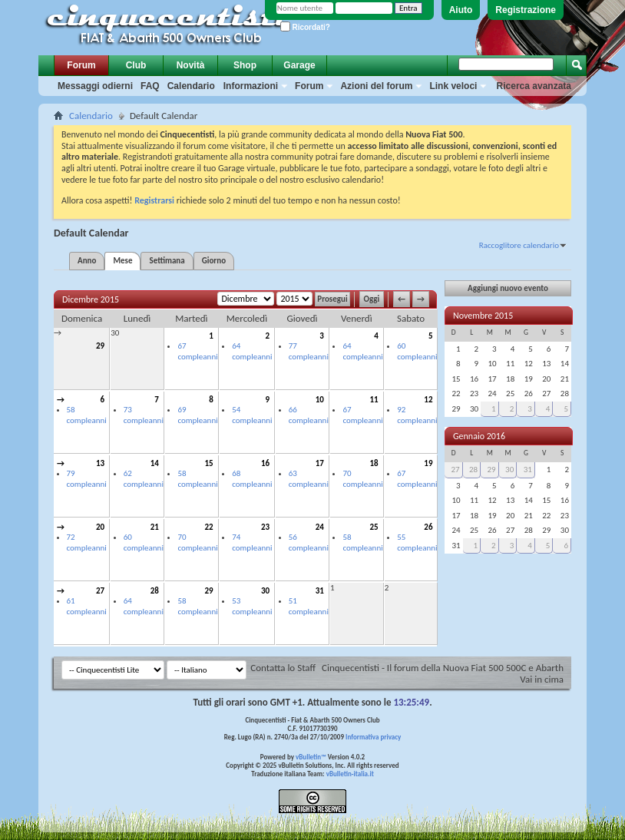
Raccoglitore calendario (519, 245)
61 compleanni (87, 606)
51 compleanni (309, 606)
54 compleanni (252, 415)
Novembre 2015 (483, 316)
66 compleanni (309, 415)
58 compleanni (87, 415)
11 (374, 400)
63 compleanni (309, 479)
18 (374, 463)
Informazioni (251, 86)
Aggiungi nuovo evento (508, 288)
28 (155, 591)
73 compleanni (144, 415)
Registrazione (526, 10)
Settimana (167, 261)
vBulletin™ (311, 757)
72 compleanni (87, 542)
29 (100, 346)
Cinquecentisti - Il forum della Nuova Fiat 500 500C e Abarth (443, 668)
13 (100, 463)
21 (155, 527)
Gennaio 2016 (479, 436)
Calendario (191, 86)
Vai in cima (542, 679)
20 (100, 527)
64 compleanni (252, 351)
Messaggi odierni (95, 86)
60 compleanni (417, 351)
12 (428, 400)
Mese (122, 261)
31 (320, 591)
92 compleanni (417, 415)
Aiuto (461, 10)
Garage (299, 65)
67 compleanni (197, 351)
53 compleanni (252, 606)
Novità (191, 65)
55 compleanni (417, 542)
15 (209, 463)
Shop (245, 65)
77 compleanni (309, 351)
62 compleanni (144, 479)
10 (320, 400)
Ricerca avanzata (534, 86)
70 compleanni (362, 479)
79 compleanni (87, 479)
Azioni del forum (376, 86)
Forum (81, 65)
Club (136, 65)
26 (428, 527)
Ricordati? (305, 27)
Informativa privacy (373, 737)
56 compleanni (309, 542)
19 (428, 463)
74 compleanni (252, 542)
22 (209, 527)
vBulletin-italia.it (350, 774)
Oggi (372, 299)
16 (265, 463)
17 (320, 463)
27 (100, 591)
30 (115, 333)
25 (374, 527)
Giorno (214, 261)
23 (265, 527)
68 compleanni (252, 479)
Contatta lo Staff (283, 668)
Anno (87, 261)
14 (155, 463)
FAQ (150, 86)
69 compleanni (197, 415)
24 (320, 527)
